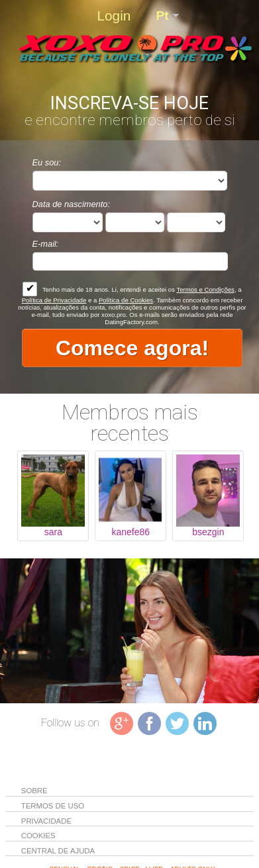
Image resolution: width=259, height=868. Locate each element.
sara (53, 532)
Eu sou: (47, 162)
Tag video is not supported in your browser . (129, 631)
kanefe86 (131, 532)
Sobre (35, 791)
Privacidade (47, 821)
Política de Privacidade (54, 300)
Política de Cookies (126, 300)
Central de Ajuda (58, 851)
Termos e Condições (205, 289)
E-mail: (46, 244)
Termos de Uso (54, 806)
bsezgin (208, 532)
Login (114, 16)
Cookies (38, 836)
